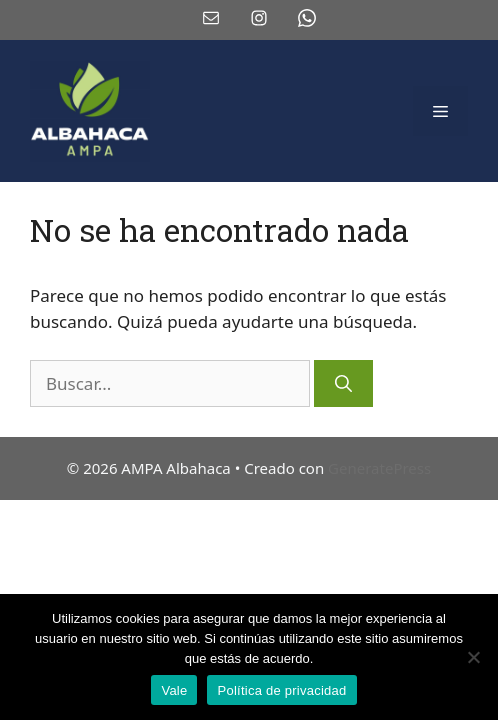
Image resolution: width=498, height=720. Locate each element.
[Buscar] (343, 384)
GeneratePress (379, 468)
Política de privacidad (281, 690)
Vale (174, 690)
